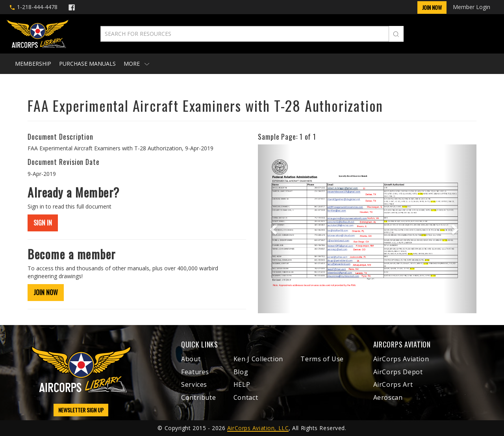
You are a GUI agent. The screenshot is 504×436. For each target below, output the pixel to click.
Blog (241, 372)
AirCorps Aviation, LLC (258, 428)
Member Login (472, 7)
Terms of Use (322, 359)
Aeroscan (388, 397)
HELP (242, 384)
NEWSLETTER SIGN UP (81, 410)
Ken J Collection (258, 359)
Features (195, 372)
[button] (274, 229)
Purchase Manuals (87, 64)
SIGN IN (43, 223)
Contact (246, 397)
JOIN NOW (46, 292)
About (191, 359)
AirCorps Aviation (401, 359)
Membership (33, 64)
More (136, 64)
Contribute (198, 397)
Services (194, 384)
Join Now (432, 7)
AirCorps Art (393, 384)
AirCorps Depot (398, 372)
